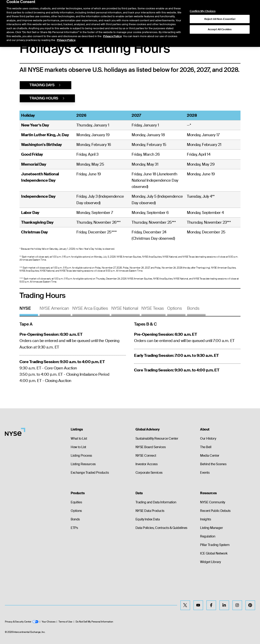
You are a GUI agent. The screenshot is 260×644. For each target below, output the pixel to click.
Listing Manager (211, 528)
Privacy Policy (112, 26)
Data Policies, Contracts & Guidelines (161, 528)
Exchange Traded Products (90, 473)
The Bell (206, 447)
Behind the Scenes (213, 464)
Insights (205, 519)
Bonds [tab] (193, 308)
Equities (76, 502)
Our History (208, 439)
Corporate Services (149, 473)
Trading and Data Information (156, 502)
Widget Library (210, 562)
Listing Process (81, 456)
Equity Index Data (148, 519)
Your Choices (48, 622)
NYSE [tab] (25, 308)
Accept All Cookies (220, 19)
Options (76, 511)
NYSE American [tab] (54, 308)
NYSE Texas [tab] (153, 308)
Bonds (75, 519)
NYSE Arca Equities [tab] (90, 308)
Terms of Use (65, 622)
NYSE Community (212, 502)
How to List (78, 447)
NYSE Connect (146, 456)
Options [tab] (175, 308)
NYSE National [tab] (125, 308)
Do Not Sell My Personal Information (94, 622)
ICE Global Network (214, 553)
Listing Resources (83, 464)
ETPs (74, 528)
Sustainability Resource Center (157, 439)
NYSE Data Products (150, 511)
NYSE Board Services (151, 447)
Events (205, 473)
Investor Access (147, 464)
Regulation (208, 536)
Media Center (210, 456)
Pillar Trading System (215, 545)
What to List (79, 439)
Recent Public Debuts (215, 511)
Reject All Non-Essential (220, 9)
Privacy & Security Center (22, 622)
